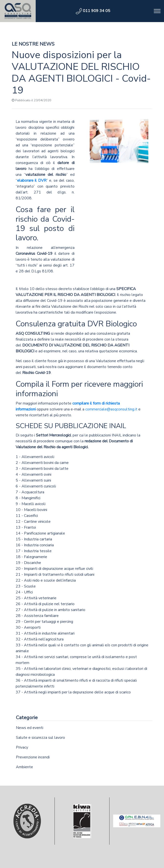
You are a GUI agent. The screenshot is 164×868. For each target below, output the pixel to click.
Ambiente (24, 767)
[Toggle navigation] (157, 11)
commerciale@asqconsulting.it (111, 409)
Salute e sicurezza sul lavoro (40, 738)
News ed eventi (30, 728)
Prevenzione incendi (33, 757)
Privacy (22, 747)
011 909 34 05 (93, 11)
